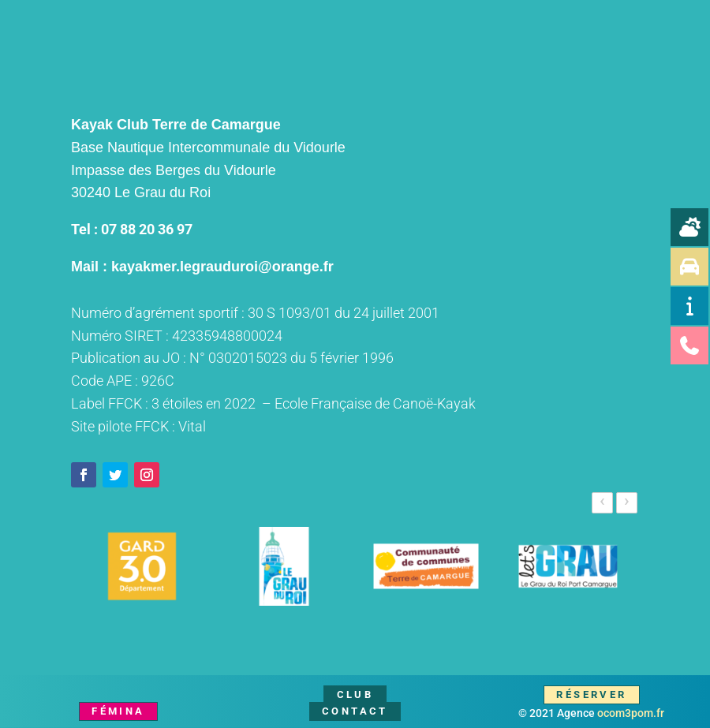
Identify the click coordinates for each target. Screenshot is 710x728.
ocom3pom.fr (631, 713)
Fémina (118, 711)
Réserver (591, 694)
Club (355, 694)
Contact (355, 711)
